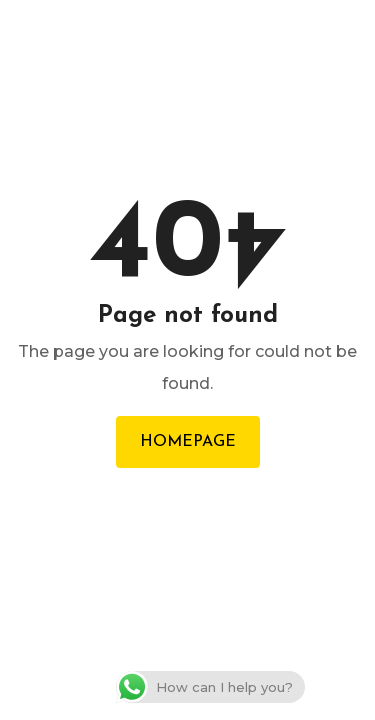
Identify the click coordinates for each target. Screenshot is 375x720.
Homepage (188, 442)
